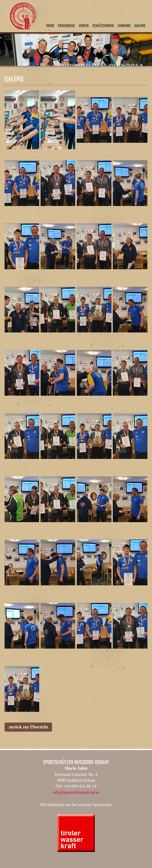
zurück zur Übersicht (28, 727)
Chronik (124, 25)
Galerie (140, 25)
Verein (84, 25)
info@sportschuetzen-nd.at (76, 792)
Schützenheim (103, 25)
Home (50, 25)
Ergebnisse (66, 25)
